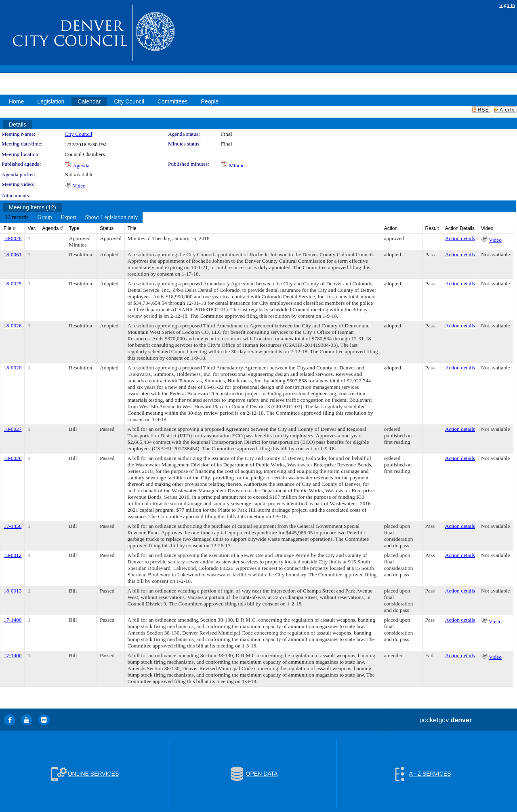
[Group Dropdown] (45, 217)
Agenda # (52, 228)
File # (9, 228)
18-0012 (13, 555)
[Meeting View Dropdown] (112, 217)
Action (391, 228)
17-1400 (13, 620)
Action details (460, 238)
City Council (79, 134)
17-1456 (13, 526)
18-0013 (13, 591)
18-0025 (13, 284)
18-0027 (13, 429)
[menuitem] (17, 217)
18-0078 (13, 238)
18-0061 (13, 254)
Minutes (238, 166)
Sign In (507, 5)
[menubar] (71, 217)
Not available (79, 174)
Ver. (32, 228)
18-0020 (13, 368)
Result (432, 228)
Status (107, 228)
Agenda (81, 166)
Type (74, 228)
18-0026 (13, 326)
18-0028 (13, 458)
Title (132, 228)
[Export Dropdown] (68, 217)
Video (79, 186)
